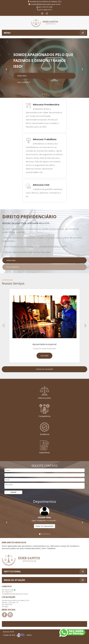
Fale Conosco (24, 82)
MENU (7, 33)
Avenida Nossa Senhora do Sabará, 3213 (46, 1)
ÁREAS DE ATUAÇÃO (14, 580)
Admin (29, 635)
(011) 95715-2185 (46, 7)
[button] (7, 68)
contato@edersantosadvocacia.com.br (46, 4)
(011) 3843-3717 (46, 10)
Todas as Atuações (44, 369)
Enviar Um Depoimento (44, 526)
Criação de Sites (9, 635)
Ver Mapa (5, 607)
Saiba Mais (22, 76)
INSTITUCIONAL (12, 571)
